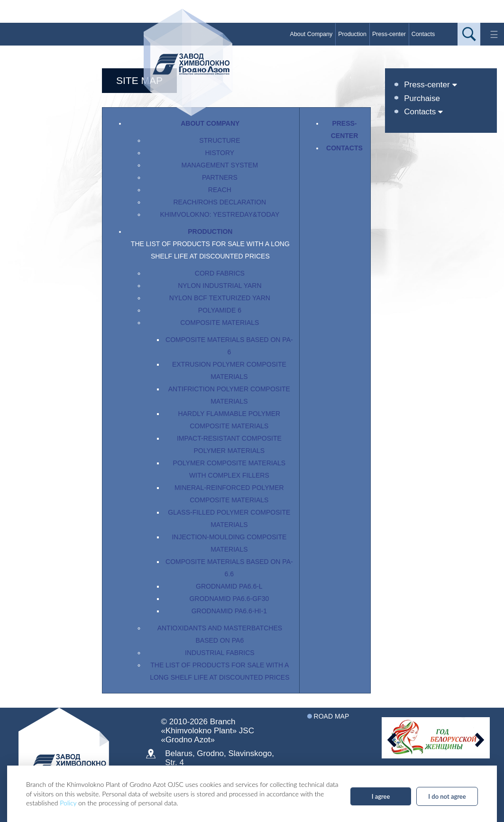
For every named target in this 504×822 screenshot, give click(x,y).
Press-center (389, 34)
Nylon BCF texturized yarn (220, 298)
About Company (312, 34)
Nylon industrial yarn (220, 286)
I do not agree (447, 796)
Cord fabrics (220, 273)
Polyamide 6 (220, 310)
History (220, 153)
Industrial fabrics (220, 653)
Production (352, 34)
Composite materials (220, 323)
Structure (220, 140)
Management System (220, 165)
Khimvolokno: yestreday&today (220, 214)
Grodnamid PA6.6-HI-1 (229, 611)
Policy (68, 803)
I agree (381, 796)
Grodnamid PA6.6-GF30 (229, 599)
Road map (332, 716)
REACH (220, 190)
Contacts (423, 34)
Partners (220, 177)
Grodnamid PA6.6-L (229, 586)
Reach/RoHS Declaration (220, 202)
